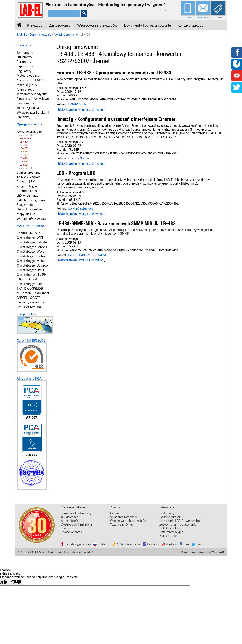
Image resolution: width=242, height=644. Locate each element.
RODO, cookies (170, 528)
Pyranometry (25, 103)
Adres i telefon (71, 521)
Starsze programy (29, 172)
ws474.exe (25, 138)
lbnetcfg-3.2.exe (79, 158)
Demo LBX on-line (29, 209)
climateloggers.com (76, 544)
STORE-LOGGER (28, 279)
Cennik (219, 17)
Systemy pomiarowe (32, 226)
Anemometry (26, 89)
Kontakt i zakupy (190, 25)
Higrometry (24, 57)
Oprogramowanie (30, 124)
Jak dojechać (69, 517)
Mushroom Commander (33, 293)
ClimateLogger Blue (30, 284)
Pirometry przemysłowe (33, 99)
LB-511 (23, 165)
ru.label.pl (102, 544)
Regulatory (24, 71)
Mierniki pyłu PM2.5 (30, 80)
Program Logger (27, 186)
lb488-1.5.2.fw (78, 104)
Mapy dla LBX (26, 214)
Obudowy (23, 117)
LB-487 (23, 148)
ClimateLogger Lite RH (32, 275)
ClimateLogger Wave (30, 251)
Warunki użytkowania (31, 219)
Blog (184, 544)
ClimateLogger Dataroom (34, 265)
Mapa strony (168, 536)
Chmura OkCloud (29, 191)
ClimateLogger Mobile (31, 256)
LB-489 (23, 155)
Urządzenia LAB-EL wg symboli (180, 521)
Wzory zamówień (122, 524)
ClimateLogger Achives (32, 247)
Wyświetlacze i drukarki (33, 112)
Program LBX (26, 182)
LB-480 (23, 142)
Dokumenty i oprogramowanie (147, 25)
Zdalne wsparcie (72, 532)
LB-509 (23, 161)
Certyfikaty (167, 513)
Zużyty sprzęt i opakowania (178, 524)
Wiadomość (204, 17)
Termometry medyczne (32, 94)
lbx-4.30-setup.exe (80, 208)
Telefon (188, 17)
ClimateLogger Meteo (31, 261)
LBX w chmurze (27, 195)
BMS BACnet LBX (29, 307)
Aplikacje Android (29, 177)
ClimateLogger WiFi (30, 238)
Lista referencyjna (171, 532)
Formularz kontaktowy (76, 513)
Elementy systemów (30, 302)
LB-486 (23, 145)
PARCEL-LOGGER (29, 298)
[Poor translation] (16, 582)
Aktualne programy (30, 132)
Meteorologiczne (28, 75)
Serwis (65, 528)
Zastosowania (60, 25)
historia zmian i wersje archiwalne (81, 109)
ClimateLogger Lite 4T (31, 270)
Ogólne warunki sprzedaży (128, 521)
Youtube (170, 544)
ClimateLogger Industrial (33, 242)
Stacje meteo (26, 205)
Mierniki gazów (27, 85)
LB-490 (23, 158)
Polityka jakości (170, 517)
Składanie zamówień (124, 517)
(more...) (26, 135)
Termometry (25, 52)
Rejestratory (25, 66)
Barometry (24, 62)
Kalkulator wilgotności (32, 200)
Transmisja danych (29, 108)
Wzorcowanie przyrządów (97, 25)
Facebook (151, 544)
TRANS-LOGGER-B (30, 288)
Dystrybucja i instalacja (76, 524)
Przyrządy (35, 25)
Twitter (199, 544)
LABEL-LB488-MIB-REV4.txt (87, 255)
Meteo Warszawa (126, 544)
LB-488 (23, 151)
